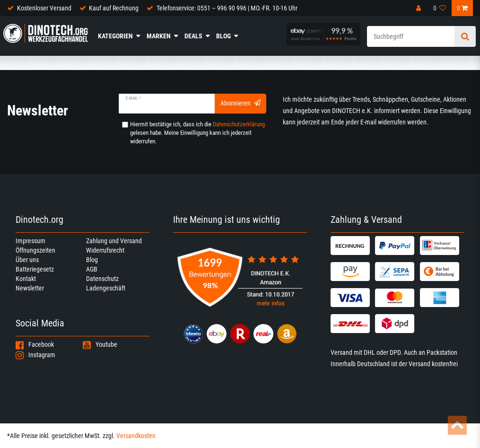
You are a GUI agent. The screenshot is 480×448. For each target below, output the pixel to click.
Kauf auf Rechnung (114, 8)
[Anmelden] (419, 8)
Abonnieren (240, 103)
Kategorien (115, 36)
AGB (92, 269)
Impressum (31, 241)
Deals (193, 36)
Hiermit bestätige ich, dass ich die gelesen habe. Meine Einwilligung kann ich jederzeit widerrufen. (197, 133)
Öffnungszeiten (35, 250)
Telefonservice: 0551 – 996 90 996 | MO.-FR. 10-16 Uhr (227, 8)
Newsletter (30, 288)
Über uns (27, 260)
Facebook (35, 344)
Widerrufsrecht (105, 250)
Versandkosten (136, 436)
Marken (159, 36)
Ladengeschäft (106, 288)
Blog (223, 36)
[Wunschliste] (440, 8)
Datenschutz (102, 279)
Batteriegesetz (35, 269)
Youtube (100, 344)
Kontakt (26, 279)
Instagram (35, 355)
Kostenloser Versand (44, 8)
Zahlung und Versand (114, 241)
